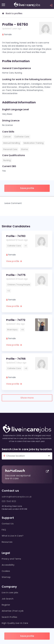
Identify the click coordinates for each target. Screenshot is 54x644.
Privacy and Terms (11, 559)
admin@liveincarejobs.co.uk (17, 497)
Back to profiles (12, 13)
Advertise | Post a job (13, 611)
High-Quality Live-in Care (15, 623)
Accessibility (8, 565)
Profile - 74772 (16, 320)
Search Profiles (9, 617)
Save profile (27, 636)
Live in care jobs (10, 593)
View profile (14, 261)
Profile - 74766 (16, 359)
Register (6, 605)
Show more (27, 398)
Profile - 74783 (16, 236)
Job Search (8, 599)
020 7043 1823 (9, 501)
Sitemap (6, 577)
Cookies (6, 571)
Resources (7, 542)
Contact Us (8, 524)
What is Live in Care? (13, 536)
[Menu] (3, 5)
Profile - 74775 (16, 275)
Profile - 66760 (15, 24)
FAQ (4, 530)
